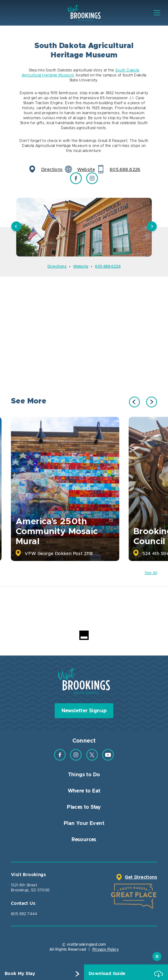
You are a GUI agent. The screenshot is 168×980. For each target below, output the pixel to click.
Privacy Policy (106, 949)
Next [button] (152, 227)
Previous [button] (16, 227)
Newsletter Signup (84, 711)
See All (151, 573)
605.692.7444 (24, 914)
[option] (84, 227)
